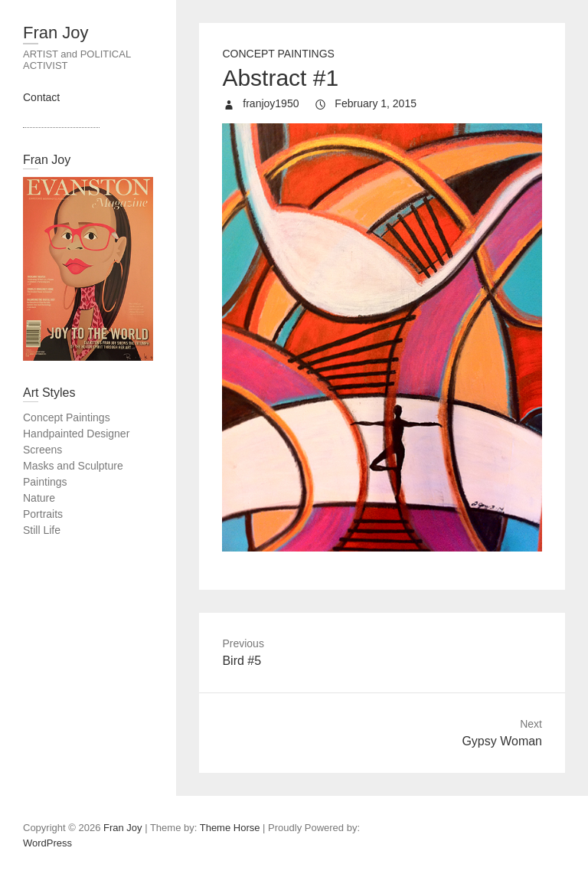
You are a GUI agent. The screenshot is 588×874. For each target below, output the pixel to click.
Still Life (42, 530)
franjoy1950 (269, 103)
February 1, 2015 (374, 103)
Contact (41, 97)
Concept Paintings (278, 54)
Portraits (43, 514)
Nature (39, 498)
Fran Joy (56, 33)
